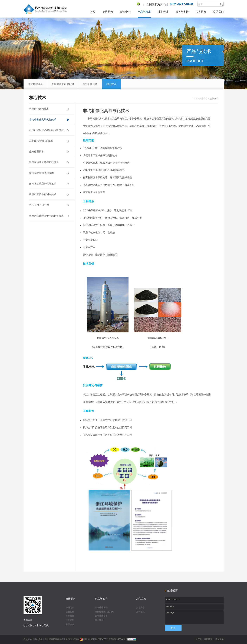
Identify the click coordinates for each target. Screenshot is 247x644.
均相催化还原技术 (49, 109)
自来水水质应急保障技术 (49, 184)
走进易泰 (108, 12)
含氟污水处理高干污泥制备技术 (49, 216)
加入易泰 (201, 12)
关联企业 (70, 624)
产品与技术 (144, 12)
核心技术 (111, 84)
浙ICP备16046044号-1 (117, 639)
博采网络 (219, 639)
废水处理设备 (35, 84)
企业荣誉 (70, 616)
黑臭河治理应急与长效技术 (49, 162)
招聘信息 (140, 612)
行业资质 (70, 620)
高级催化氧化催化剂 (63, 84)
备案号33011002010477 (93, 639)
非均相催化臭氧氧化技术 (49, 119)
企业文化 (70, 612)
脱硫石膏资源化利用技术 (49, 194)
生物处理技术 (49, 151)
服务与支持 (182, 12)
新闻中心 (125, 12)
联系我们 (218, 12)
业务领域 (163, 12)
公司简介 (70, 608)
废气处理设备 (90, 84)
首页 (93, 12)
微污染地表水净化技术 (49, 173)
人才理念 (140, 608)
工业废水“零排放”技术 (49, 141)
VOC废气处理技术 (49, 205)
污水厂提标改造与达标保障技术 (49, 130)
